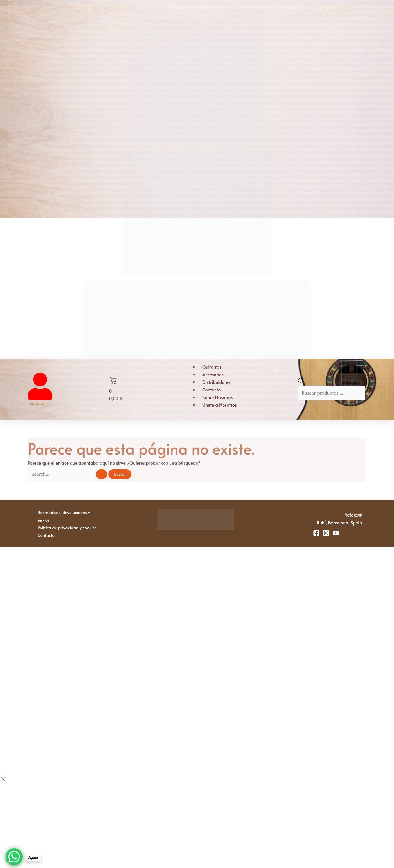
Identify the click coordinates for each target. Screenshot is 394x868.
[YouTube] (336, 533)
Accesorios (213, 374)
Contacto (212, 390)
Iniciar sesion (36, 404)
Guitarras (212, 367)
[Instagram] (326, 533)
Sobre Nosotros (218, 397)
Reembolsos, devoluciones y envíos (64, 516)
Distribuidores (216, 382)
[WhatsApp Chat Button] (14, 857)
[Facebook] (316, 533)
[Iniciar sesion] (40, 398)
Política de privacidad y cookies (67, 527)
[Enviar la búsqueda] (102, 474)
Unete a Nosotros (220, 405)
